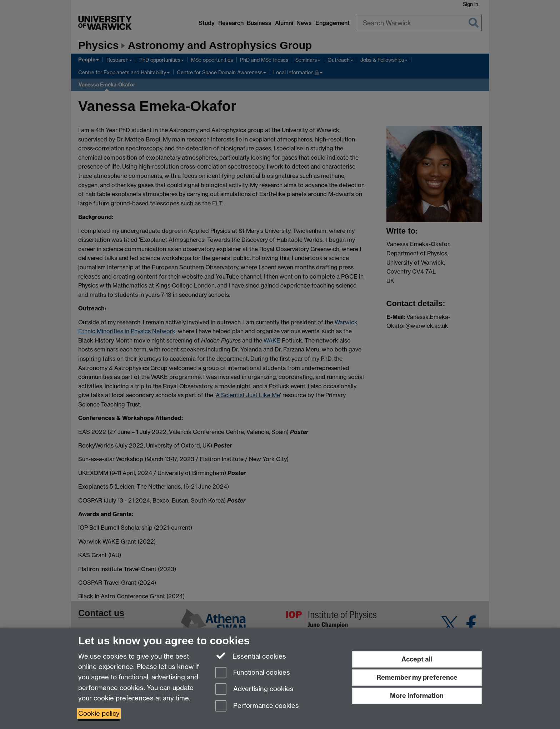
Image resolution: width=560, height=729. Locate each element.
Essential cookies (251, 656)
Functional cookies (252, 673)
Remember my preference (417, 677)
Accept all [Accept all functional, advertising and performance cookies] (417, 659)
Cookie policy (99, 713)
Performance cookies (257, 706)
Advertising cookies (254, 690)
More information (417, 696)
